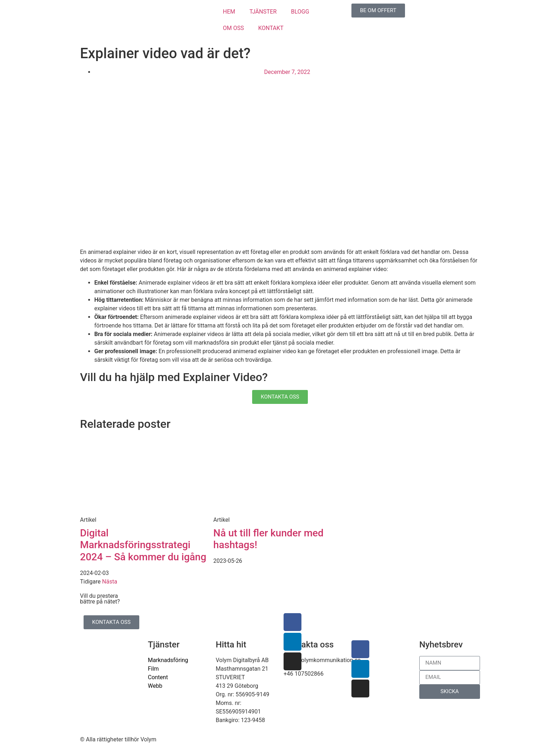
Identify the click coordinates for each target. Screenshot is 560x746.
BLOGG (300, 12)
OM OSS (233, 28)
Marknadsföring (168, 660)
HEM (229, 12)
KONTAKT (271, 28)
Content (158, 677)
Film (153, 669)
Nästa (110, 582)
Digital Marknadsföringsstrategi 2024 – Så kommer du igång (143, 545)
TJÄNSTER (263, 12)
